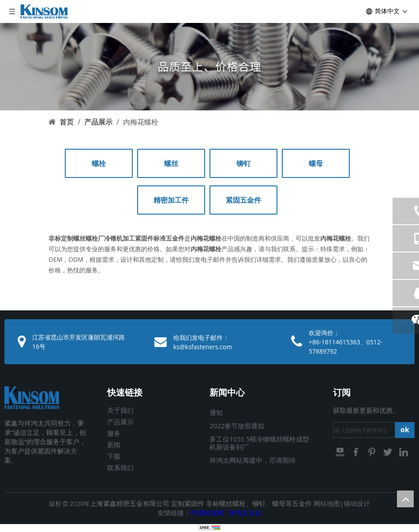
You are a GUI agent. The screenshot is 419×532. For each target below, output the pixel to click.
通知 (216, 412)
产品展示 (120, 422)
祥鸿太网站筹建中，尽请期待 (253, 460)
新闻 (114, 445)
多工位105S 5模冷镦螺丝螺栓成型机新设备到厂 (259, 443)
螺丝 (171, 163)
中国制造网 (207, 513)
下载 (114, 456)
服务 (114, 433)
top (405, 499)
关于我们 (120, 410)
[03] (209, 67)
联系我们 (120, 468)
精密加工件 (171, 200)
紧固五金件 (243, 200)
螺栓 (99, 163)
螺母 (316, 163)
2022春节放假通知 (237, 426)
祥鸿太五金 (245, 513)
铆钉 (243, 163)
